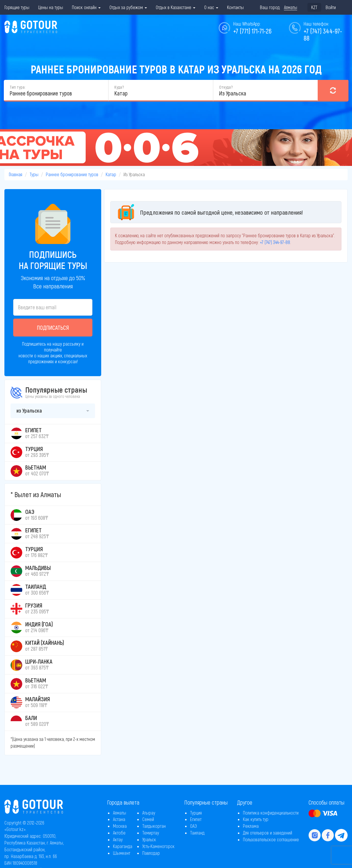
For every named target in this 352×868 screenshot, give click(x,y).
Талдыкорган (154, 826)
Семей (148, 819)
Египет (196, 819)
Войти (331, 7)
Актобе (119, 833)
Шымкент (122, 853)
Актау (118, 839)
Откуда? (226, 87)
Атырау (149, 813)
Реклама (251, 826)
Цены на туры (51, 7)
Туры (34, 174)
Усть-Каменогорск (158, 846)
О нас (211, 7)
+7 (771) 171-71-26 (252, 31)
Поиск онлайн (86, 7)
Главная (16, 174)
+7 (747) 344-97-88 (323, 34)
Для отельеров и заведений (268, 833)
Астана (119, 819)
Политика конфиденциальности (271, 813)
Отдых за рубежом (128, 7)
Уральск (149, 839)
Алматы (120, 813)
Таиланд (197, 833)
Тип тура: (17, 87)
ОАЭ (193, 826)
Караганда (123, 846)
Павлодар (151, 853)
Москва (120, 826)
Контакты (235, 7)
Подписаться (53, 327)
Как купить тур (256, 819)
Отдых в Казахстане (176, 7)
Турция (196, 813)
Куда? (119, 87)
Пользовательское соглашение (271, 839)
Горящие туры (17, 7)
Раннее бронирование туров (72, 174)
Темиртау (151, 833)
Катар (111, 174)
